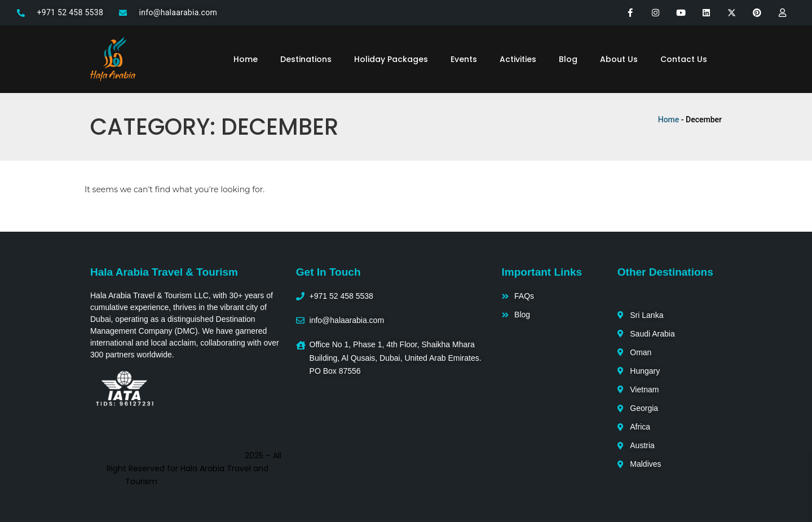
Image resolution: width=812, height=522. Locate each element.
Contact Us (684, 59)
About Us (619, 59)
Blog (568, 59)
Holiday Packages (391, 59)
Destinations (306, 59)
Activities (518, 59)
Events (464, 59)
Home (246, 59)
